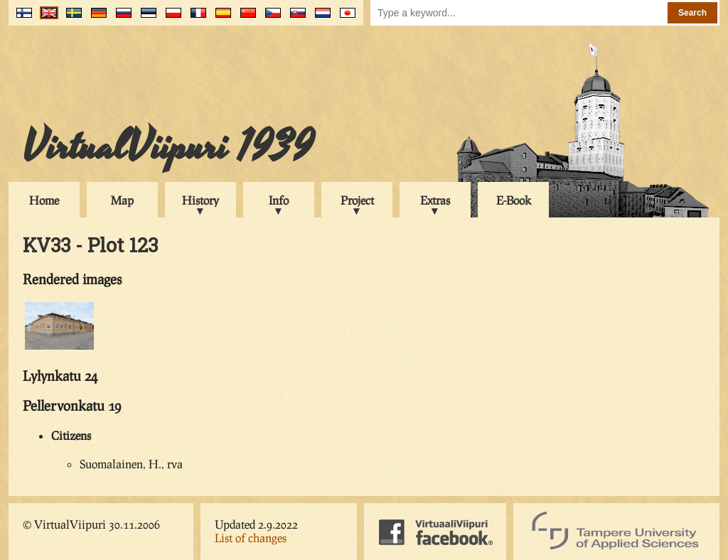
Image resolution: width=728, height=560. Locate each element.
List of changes (251, 538)
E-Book (514, 200)
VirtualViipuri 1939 (168, 147)
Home (44, 200)
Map (122, 200)
